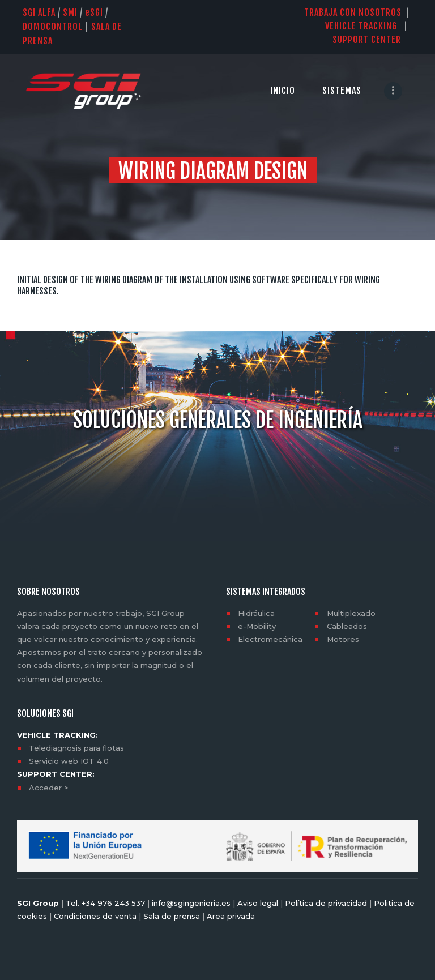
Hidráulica (256, 613)
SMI (70, 12)
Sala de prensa (170, 916)
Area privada (230, 916)
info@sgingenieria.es (191, 903)
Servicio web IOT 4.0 (69, 761)
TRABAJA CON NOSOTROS (353, 12)
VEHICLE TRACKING (361, 26)
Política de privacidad (326, 903)
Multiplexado (351, 613)
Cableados (347, 626)
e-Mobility (257, 626)
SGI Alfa (39, 12)
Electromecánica (270, 639)
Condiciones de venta (95, 916)
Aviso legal (258, 903)
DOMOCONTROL (53, 27)
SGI (94, 12)
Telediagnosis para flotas (76, 748)
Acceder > (49, 788)
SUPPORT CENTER (372, 40)
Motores (343, 639)
